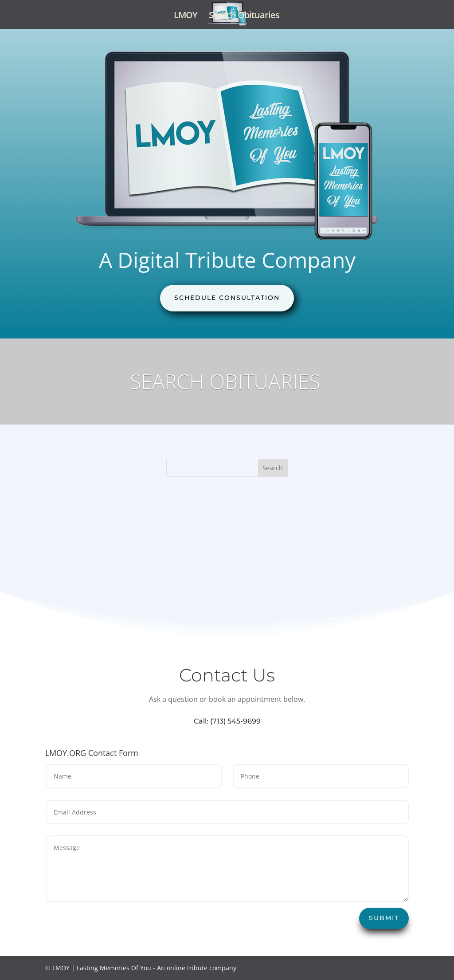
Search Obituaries (244, 16)
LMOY (186, 16)
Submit (384, 918)
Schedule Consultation (227, 298)
